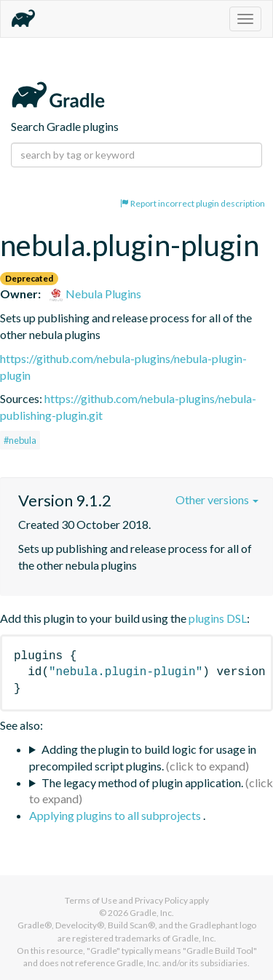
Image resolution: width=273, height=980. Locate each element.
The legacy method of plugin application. (142, 782)
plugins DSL (218, 618)
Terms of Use (91, 900)
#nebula (20, 440)
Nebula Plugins (95, 294)
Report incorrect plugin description (193, 203)
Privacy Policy (161, 900)
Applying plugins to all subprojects (116, 815)
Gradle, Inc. (152, 913)
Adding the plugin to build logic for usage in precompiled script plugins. (143, 757)
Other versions (217, 499)
